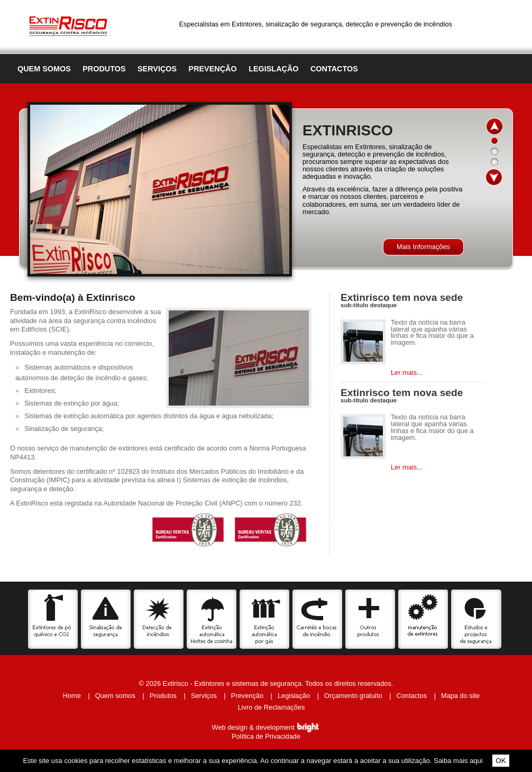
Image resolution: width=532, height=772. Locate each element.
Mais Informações (423, 247)
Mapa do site (460, 696)
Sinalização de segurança (106, 619)
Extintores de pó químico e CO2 (53, 619)
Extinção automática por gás (265, 619)
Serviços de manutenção (423, 619)
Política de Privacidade (266, 736)
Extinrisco (68, 24)
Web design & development (266, 727)
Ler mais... (407, 373)
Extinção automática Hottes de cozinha (212, 619)
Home (72, 696)
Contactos (334, 69)
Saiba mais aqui (458, 761)
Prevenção (213, 69)
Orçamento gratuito (353, 696)
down (494, 177)
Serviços (157, 69)
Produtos (104, 69)
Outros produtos (370, 619)
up (494, 126)
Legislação (273, 69)
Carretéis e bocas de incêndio (318, 619)
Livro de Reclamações (272, 707)
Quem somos (44, 69)
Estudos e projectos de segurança (476, 619)
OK (501, 761)
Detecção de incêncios (159, 619)
